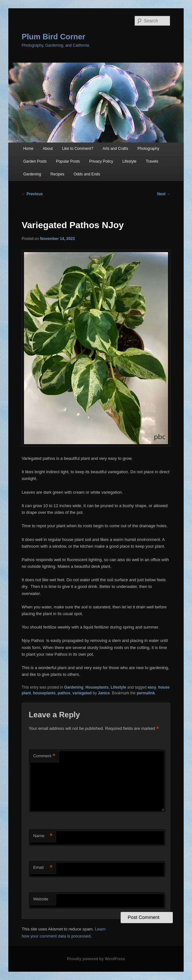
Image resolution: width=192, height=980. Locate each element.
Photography (148, 149)
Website (41, 899)
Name (43, 836)
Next (164, 194)
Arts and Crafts (115, 149)
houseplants (44, 693)
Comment (44, 756)
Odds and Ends (87, 174)
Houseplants (97, 687)
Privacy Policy (101, 161)
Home (28, 149)
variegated (82, 693)
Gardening (32, 174)
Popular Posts (68, 161)
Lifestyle (130, 161)
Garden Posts (35, 161)
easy (152, 687)
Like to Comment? (78, 149)
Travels (152, 161)
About (48, 149)
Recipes (57, 174)
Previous (32, 194)
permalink (146, 693)
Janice (104, 693)
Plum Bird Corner (54, 37)
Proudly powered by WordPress (96, 959)
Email (43, 868)
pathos (64, 693)
